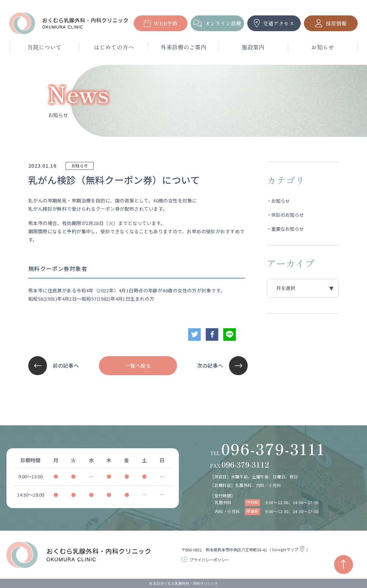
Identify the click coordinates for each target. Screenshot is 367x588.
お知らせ (281, 201)
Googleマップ (289, 549)
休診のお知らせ (288, 215)
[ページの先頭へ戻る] (344, 565)
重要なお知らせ (288, 229)
